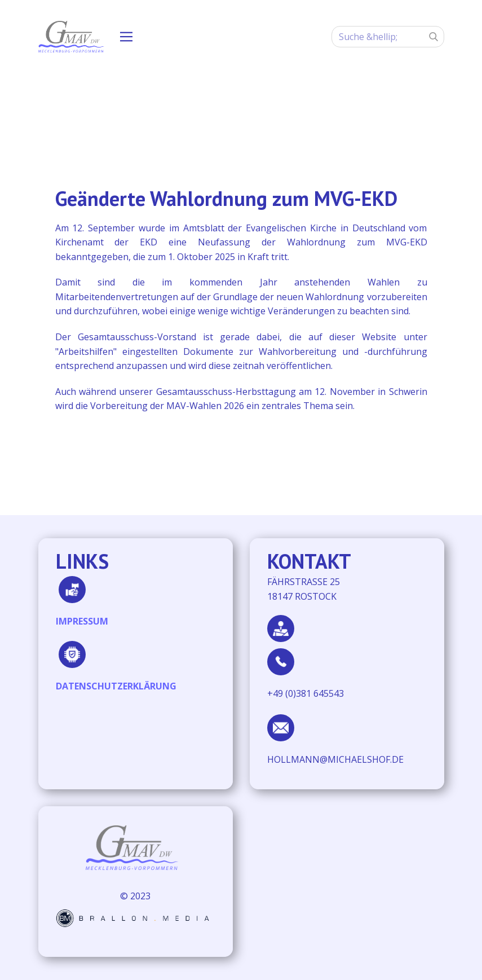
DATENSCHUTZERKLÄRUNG (116, 686)
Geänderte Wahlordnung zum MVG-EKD (226, 198)
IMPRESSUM (82, 621)
